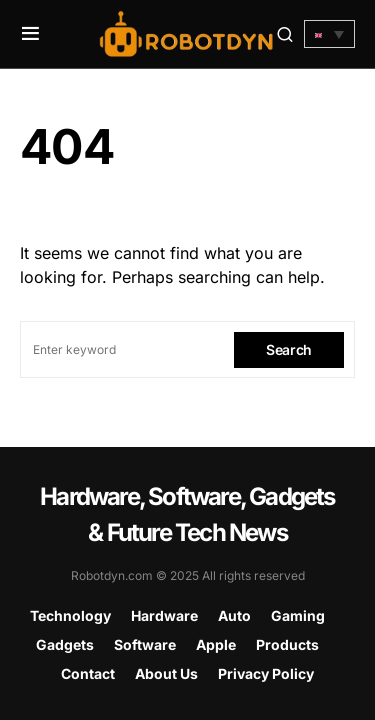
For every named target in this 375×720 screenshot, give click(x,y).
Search (289, 349)
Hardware (164, 615)
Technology (70, 615)
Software (145, 644)
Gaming (298, 615)
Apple (216, 644)
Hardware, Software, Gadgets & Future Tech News (187, 514)
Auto (234, 615)
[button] (30, 34)
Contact (88, 673)
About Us (166, 673)
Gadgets (65, 644)
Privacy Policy (266, 673)
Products (287, 644)
